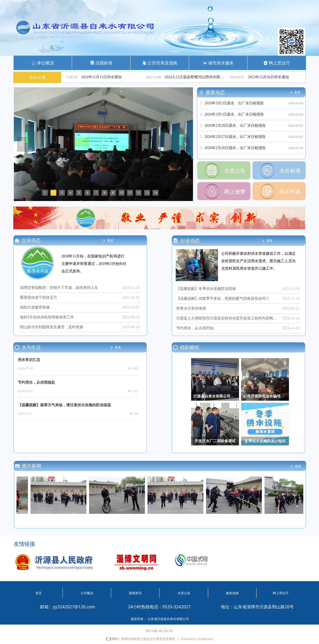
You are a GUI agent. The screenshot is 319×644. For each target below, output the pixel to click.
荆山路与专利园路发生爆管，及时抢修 (52, 327)
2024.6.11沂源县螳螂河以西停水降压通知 (202, 77)
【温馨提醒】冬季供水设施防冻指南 (206, 289)
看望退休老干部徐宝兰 (39, 298)
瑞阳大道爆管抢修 (35, 307)
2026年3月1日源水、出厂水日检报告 (234, 116)
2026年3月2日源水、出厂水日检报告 (234, 105)
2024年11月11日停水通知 (108, 77)
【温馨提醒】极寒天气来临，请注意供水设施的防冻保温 (64, 405)
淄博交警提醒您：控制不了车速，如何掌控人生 (59, 288)
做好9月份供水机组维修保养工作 (47, 317)
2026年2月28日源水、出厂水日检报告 (235, 127)
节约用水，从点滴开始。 (197, 328)
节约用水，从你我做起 (36, 382)
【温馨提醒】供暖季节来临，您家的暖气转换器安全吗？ (223, 299)
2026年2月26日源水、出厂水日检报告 (235, 150)
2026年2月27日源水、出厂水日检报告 (235, 139)
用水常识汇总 (29, 360)
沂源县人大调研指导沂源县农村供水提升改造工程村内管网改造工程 (228, 318)
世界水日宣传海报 (191, 308)
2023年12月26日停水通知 (275, 77)
